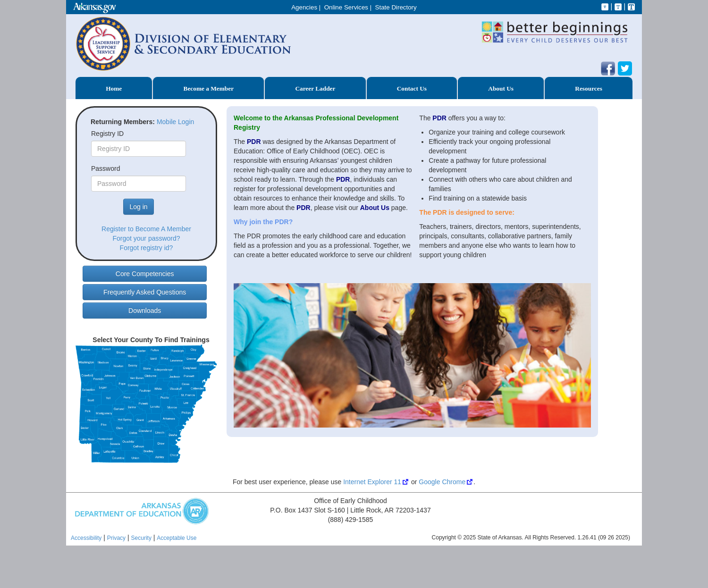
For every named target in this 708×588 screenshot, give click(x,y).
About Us (501, 88)
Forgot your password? (146, 238)
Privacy (116, 538)
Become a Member (209, 88)
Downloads (145, 311)
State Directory (396, 7)
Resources (589, 88)
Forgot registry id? (147, 248)
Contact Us (412, 88)
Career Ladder (315, 88)
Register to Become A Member (146, 229)
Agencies (304, 7)
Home (114, 88)
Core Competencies (145, 274)
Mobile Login (175, 122)
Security (141, 538)
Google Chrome (442, 482)
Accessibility (86, 538)
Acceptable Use (177, 538)
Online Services (346, 7)
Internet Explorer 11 (372, 482)
